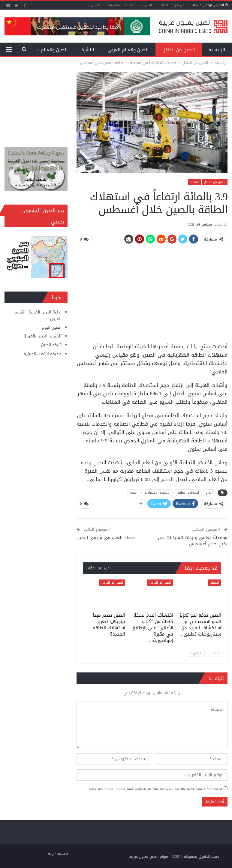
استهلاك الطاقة (188, 493)
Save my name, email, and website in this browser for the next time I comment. (155, 789)
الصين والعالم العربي (128, 50)
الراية (52, 854)
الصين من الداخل (179, 50)
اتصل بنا (162, 5)
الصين (134, 493)
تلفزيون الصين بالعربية (43, 336)
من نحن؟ (178, 5)
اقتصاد (194, 182)
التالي (196, 653)
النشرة (88, 50)
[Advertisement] (152, 291)
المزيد (62, 50)
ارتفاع (210, 493)
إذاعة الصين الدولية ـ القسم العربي (38, 315)
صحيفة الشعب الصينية (43, 354)
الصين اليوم (52, 327)
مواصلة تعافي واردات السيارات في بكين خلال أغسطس (193, 541)
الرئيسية (217, 50)
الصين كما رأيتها (140, 5)
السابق (213, 653)
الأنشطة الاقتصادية (157, 493)
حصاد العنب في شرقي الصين (106, 537)
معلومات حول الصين (105, 5)
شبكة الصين (51, 345)
